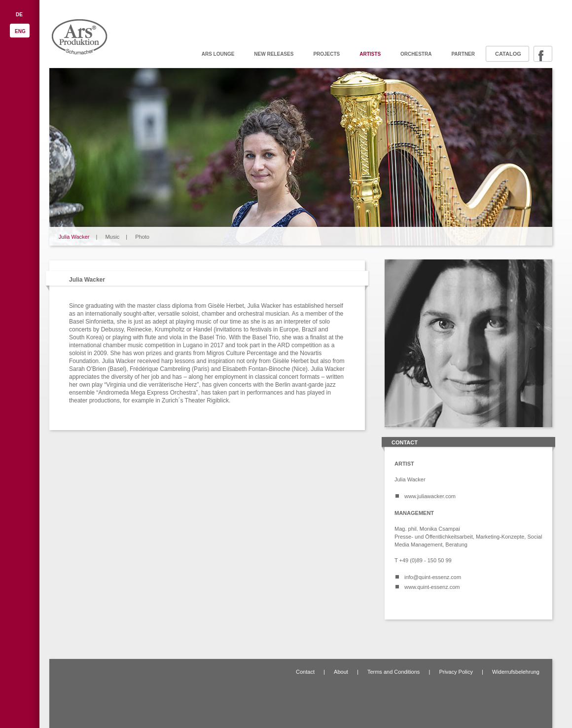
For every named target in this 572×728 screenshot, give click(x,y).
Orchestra (416, 54)
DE (19, 15)
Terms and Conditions (393, 672)
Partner (463, 54)
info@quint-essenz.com (433, 577)
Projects (326, 54)
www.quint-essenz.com (432, 587)
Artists (370, 54)
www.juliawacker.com (430, 496)
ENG (20, 31)
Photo (142, 237)
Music (112, 237)
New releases (274, 54)
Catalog (508, 54)
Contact (305, 672)
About (341, 672)
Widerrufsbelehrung (516, 672)
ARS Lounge (218, 54)
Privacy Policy (456, 672)
